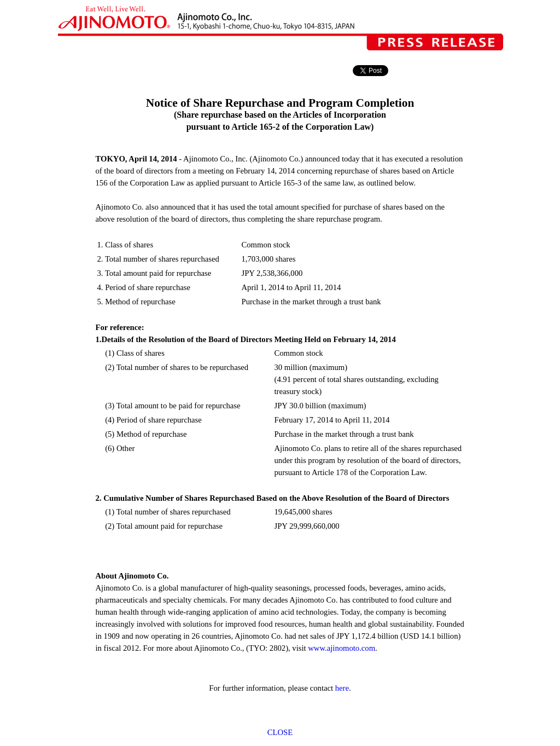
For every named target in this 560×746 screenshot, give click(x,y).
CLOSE (280, 732)
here (342, 688)
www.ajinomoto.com (342, 648)
